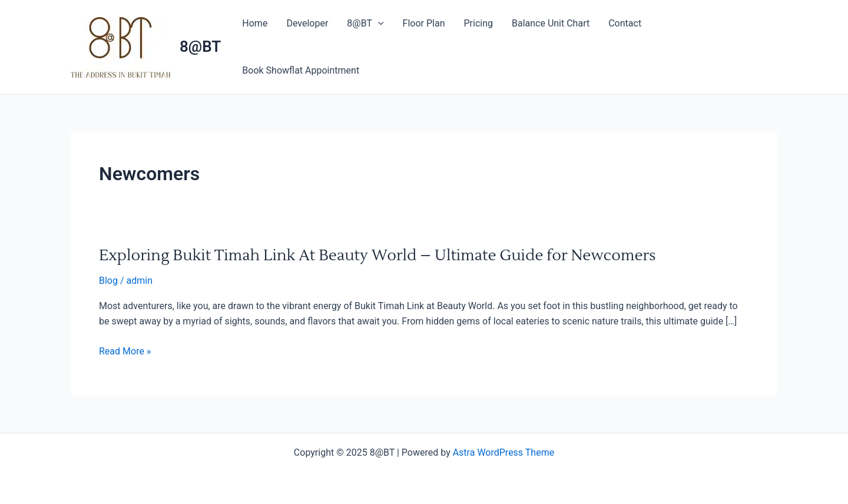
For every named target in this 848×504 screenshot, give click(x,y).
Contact (625, 23)
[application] (378, 24)
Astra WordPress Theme (503, 452)
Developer (307, 23)
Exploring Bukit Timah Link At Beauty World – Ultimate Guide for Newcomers (377, 256)
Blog (108, 281)
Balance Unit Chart (551, 23)
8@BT (200, 47)
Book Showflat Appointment (301, 70)
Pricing (478, 23)
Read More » (125, 352)
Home (255, 23)
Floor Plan (424, 23)
